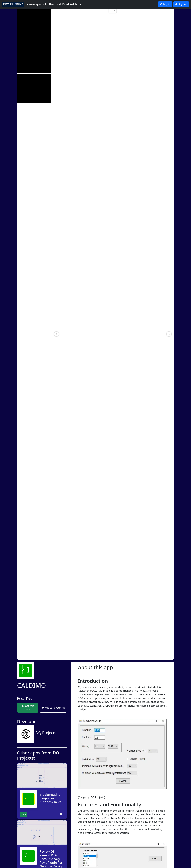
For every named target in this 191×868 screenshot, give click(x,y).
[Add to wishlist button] (61, 814)
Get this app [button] (28, 708)
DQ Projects (98, 797)
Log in (165, 4)
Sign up (181, 4)
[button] (56, 334)
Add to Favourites (53, 708)
